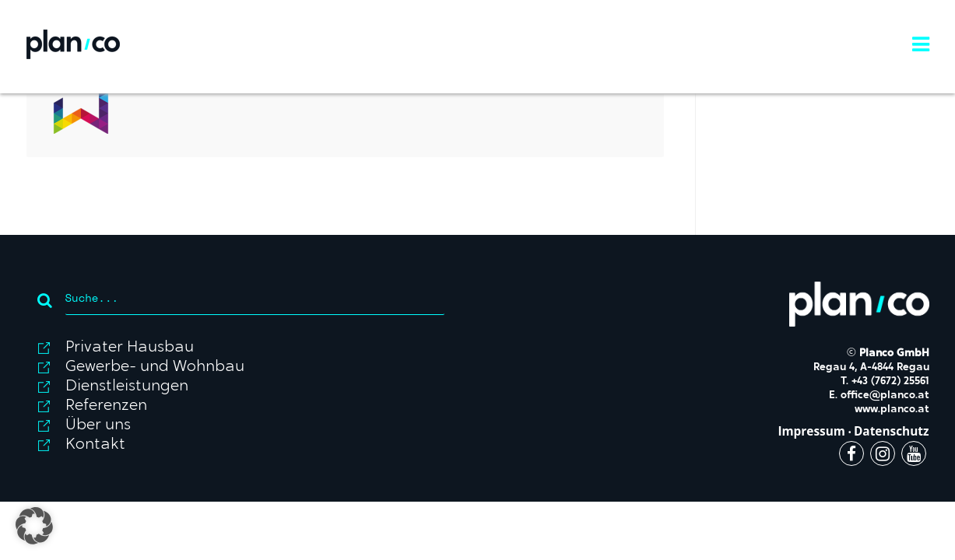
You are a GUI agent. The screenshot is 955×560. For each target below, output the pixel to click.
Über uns (98, 425)
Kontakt (95, 445)
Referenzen (106, 406)
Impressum (811, 431)
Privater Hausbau (130, 348)
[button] (34, 526)
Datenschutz (892, 431)
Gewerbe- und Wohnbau (155, 367)
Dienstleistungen (127, 387)
